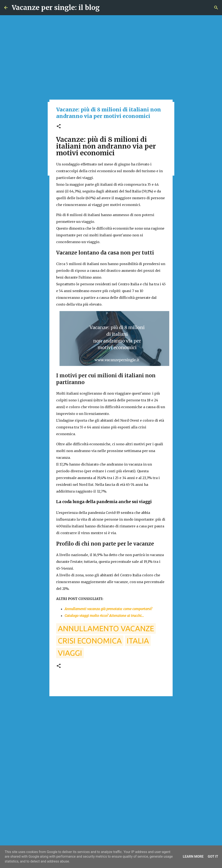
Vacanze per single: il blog (56, 8)
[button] (59, 127)
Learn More (193, 856)
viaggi (70, 653)
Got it (213, 856)
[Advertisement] (111, 732)
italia (138, 641)
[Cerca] (216, 8)
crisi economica (90, 641)
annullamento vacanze (106, 628)
